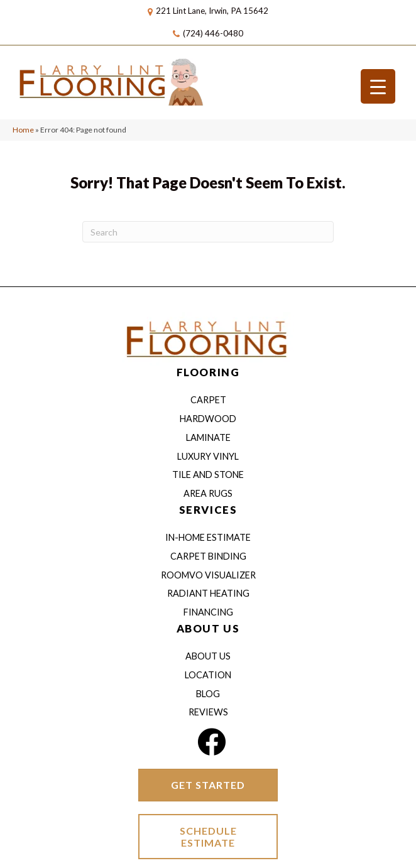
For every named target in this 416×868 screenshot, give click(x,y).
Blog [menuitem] (208, 694)
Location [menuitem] (208, 675)
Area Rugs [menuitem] (208, 493)
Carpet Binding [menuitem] (208, 556)
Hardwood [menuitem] (208, 419)
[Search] (208, 232)
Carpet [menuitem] (208, 400)
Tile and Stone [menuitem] (208, 475)
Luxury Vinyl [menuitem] (208, 456)
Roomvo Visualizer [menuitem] (208, 575)
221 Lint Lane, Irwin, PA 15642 (212, 11)
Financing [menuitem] (208, 612)
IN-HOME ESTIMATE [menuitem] (208, 537)
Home (23, 130)
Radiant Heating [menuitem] (208, 593)
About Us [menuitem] (208, 656)
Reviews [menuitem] (208, 712)
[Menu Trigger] (378, 86)
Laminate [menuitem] (208, 437)
